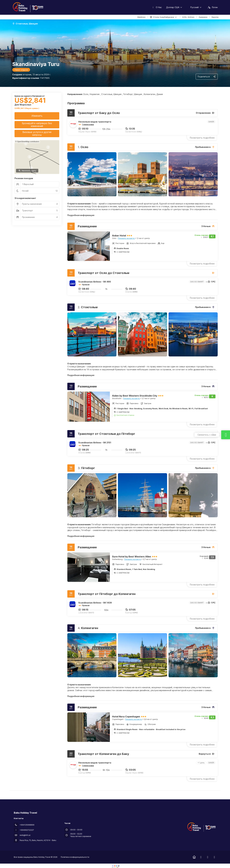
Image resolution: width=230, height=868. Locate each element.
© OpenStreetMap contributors (27, 142)
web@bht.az (25, 835)
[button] (73, 174)
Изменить (37, 116)
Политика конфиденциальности (75, 857)
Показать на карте (126, 238)
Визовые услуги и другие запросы (37, 133)
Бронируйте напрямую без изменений (37, 125)
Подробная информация (81, 215)
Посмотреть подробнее (202, 138)
